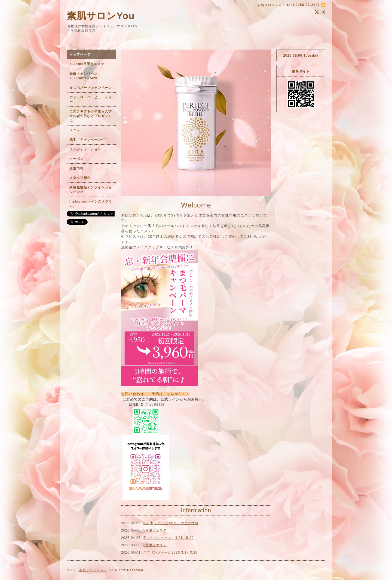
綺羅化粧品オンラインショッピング (91, 190)
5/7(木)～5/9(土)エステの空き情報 (171, 523)
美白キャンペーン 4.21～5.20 (168, 538)
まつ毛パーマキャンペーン (91, 88)
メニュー (76, 130)
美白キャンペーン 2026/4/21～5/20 (85, 76)
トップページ (80, 54)
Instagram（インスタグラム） (91, 204)
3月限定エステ (155, 545)
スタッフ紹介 (80, 178)
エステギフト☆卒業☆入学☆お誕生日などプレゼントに (91, 116)
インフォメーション (85, 149)
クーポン (76, 159)
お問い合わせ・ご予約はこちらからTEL (155, 394)
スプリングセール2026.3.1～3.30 (170, 552)
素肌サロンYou (101, 16)
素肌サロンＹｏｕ (93, 570)
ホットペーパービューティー (91, 100)
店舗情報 (76, 168)
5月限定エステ (155, 530)
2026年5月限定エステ (87, 64)
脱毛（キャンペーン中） (89, 140)
